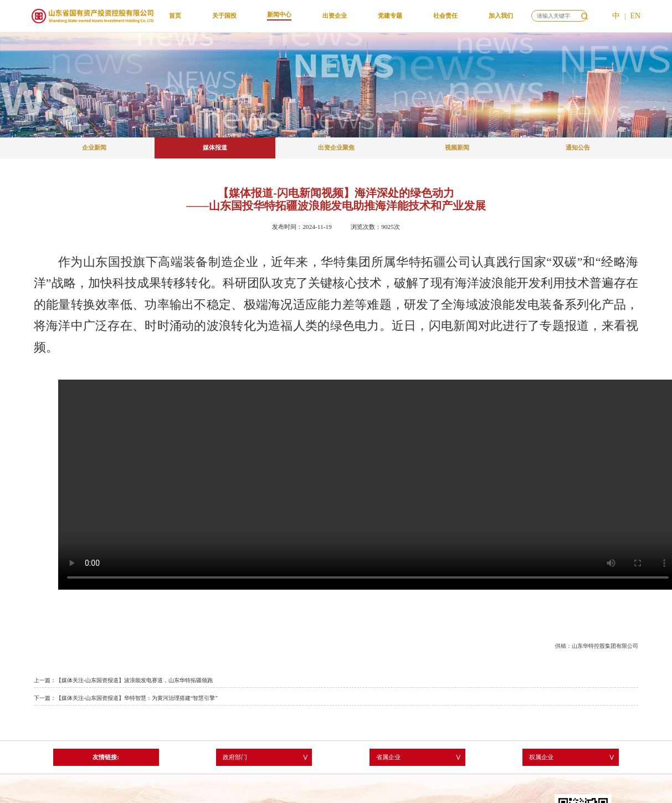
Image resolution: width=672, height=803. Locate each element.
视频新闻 (457, 147)
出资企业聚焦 (336, 147)
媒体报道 (215, 147)
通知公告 (578, 147)
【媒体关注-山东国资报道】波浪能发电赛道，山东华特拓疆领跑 (134, 680)
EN (635, 16)
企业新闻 (94, 147)
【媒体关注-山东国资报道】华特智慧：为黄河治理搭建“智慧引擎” (137, 698)
